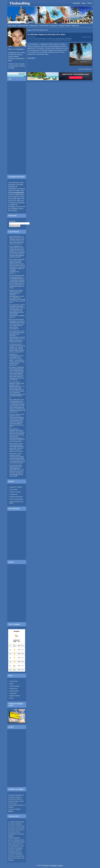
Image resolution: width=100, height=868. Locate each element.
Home (29, 30)
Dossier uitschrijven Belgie (16, 499)
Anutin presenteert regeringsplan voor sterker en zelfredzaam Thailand (17, 321)
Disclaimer (54, 865)
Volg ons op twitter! (17, 75)
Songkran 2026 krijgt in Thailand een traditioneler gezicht (17, 306)
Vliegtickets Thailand (65, 26)
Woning (11, 698)
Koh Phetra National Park (55, 40)
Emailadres (13, 221)
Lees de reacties (84, 69)
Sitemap (60, 865)
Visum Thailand (13, 489)
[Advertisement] (17, 128)
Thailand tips (75, 26)
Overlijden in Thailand (15, 492)
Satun (70, 40)
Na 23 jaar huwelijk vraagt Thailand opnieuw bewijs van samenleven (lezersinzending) (16, 293)
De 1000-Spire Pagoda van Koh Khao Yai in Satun (46, 34)
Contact (90, 3)
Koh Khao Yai (51, 38)
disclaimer (11, 811)
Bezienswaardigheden (40, 38)
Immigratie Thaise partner (16, 497)
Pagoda (65, 40)
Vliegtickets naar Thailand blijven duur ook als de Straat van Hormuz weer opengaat (17, 432)
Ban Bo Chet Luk (35, 40)
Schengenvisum (14, 494)
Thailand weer (54, 26)
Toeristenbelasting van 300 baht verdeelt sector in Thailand (16, 357)
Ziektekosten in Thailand (16, 487)
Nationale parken (60, 38)
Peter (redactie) (13, 429)
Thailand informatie (23, 26)
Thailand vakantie (44, 26)
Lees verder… (32, 58)
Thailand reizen (34, 26)
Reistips (12, 684)
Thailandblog (20, 3)
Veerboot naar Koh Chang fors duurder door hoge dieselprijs (17, 346)
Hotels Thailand (12, 26)
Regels (84, 3)
